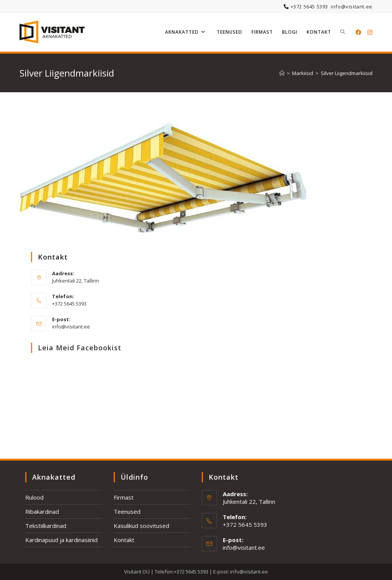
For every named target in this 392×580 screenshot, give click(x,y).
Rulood (34, 497)
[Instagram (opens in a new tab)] (370, 32)
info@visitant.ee (352, 7)
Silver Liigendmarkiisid (347, 73)
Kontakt (124, 540)
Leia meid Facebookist (80, 348)
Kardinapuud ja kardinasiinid (61, 540)
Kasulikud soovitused (141, 526)
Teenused (127, 511)
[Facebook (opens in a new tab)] (359, 32)
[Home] (282, 73)
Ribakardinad (42, 511)
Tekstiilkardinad (46, 526)
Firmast (124, 497)
